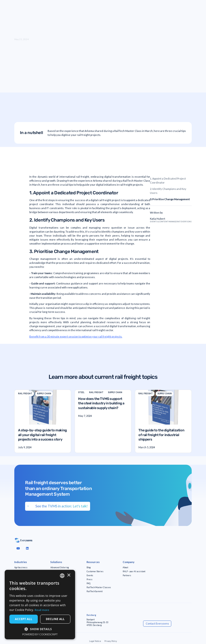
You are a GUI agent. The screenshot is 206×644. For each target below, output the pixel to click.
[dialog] (40, 605)
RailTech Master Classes (99, 587)
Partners (127, 575)
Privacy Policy (111, 641)
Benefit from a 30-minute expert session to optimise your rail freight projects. (76, 336)
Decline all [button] (55, 619)
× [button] (69, 575)
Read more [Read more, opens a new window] (42, 610)
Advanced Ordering (60, 567)
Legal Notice (95, 641)
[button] (40, 629)
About (125, 567)
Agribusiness (21, 567)
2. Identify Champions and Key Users (168, 191)
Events (90, 575)
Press (90, 579)
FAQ (88, 583)
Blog (89, 567)
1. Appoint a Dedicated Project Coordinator (168, 180)
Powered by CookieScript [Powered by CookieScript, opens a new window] (40, 634)
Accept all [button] (24, 619)
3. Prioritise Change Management (170, 199)
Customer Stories (95, 571)
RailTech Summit (95, 591)
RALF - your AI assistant (134, 571)
